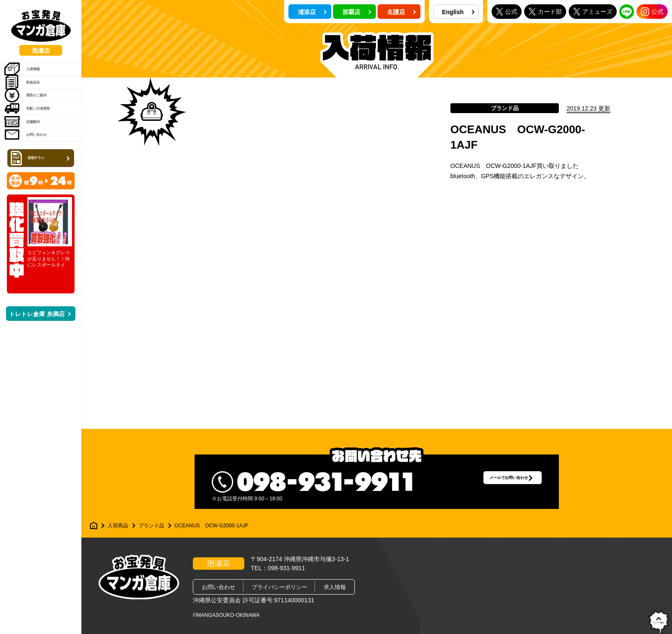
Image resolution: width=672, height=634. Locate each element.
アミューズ (593, 11)
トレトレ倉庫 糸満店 (40, 368)
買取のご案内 (36, 118)
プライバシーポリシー (279, 587)
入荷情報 (30, 74)
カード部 (545, 11)
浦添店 (312, 12)
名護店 (402, 12)
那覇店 (357, 12)
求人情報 (335, 587)
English (458, 12)
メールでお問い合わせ (492, 482)
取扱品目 (30, 96)
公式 (507, 11)
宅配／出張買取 (39, 140)
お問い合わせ (36, 183)
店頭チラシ (42, 212)
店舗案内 (30, 161)
